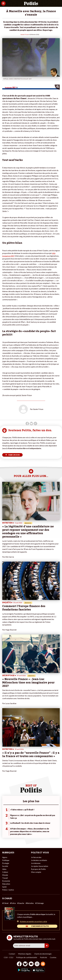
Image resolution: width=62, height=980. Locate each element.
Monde (5, 875)
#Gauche (21, 903)
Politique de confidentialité (27, 957)
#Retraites (30, 903)
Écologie (6, 863)
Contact (12, 954)
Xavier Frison (25, 34)
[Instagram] (37, 964)
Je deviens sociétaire (39, 860)
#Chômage (39, 903)
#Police (13, 903)
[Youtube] (31, 964)
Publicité (43, 957)
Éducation (6, 884)
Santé (4, 887)
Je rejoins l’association (40, 866)
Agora (5, 857)
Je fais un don (36, 857)
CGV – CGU (9, 957)
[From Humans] (43, 964)
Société (5, 866)
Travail (5, 878)
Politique (6, 860)
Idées (4, 869)
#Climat (5, 903)
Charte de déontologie (43, 954)
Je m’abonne (36, 863)
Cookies (53, 957)
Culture (5, 872)
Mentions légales (25, 954)
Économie (6, 881)
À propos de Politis (38, 869)
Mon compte (36, 872)
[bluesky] (25, 964)
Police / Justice (8, 890)
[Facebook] (19, 964)
